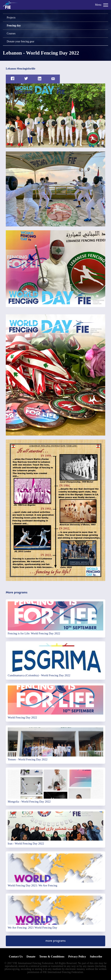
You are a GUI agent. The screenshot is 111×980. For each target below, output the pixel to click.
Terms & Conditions (52, 957)
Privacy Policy (77, 957)
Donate (31, 957)
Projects (11, 18)
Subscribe (96, 957)
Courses (11, 33)
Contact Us (16, 957)
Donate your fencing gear (21, 41)
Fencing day (14, 26)
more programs (56, 941)
